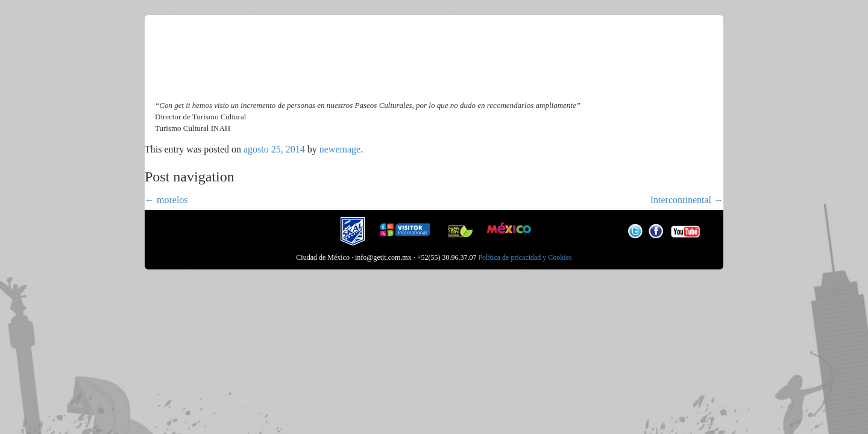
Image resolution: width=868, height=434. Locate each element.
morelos (166, 200)
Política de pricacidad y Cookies (525, 257)
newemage (340, 149)
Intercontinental (687, 200)
